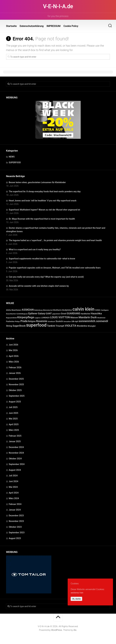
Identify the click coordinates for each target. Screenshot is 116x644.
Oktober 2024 (15, 459)
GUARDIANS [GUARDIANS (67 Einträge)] (73, 313)
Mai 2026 (13, 350)
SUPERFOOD (15, 162)
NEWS (12, 157)
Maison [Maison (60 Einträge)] (74, 318)
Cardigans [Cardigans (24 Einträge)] (105, 310)
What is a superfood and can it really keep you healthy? (35, 249)
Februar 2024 (15, 504)
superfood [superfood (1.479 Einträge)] (36, 325)
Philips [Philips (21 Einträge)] (17, 322)
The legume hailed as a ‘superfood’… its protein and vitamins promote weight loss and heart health (55, 240)
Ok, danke (76, 599)
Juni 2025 (14, 413)
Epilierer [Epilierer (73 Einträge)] (33, 313)
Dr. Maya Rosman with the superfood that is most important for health (42, 219)
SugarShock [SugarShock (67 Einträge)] (19, 326)
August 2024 (15, 470)
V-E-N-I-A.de (58, 6)
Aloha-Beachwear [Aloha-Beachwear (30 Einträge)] (14, 310)
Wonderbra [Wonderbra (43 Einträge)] (82, 326)
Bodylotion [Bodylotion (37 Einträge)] (67, 310)
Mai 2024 (13, 487)
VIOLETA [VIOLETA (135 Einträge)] (70, 326)
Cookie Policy (71, 26)
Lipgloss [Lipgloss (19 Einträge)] (38, 318)
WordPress (57, 630)
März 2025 (14, 430)
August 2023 (15, 538)
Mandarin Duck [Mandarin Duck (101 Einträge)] (88, 317)
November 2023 (16, 521)
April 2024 (14, 493)
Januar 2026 (15, 373)
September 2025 (17, 396)
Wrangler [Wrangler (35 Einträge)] (92, 326)
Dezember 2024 (16, 447)
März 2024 (14, 498)
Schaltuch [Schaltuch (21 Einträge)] (51, 322)
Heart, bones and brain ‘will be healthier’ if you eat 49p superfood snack (43, 201)
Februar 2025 (15, 436)
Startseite (11, 26)
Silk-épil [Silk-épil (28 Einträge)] (75, 321)
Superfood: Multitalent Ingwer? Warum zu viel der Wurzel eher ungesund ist (44, 210)
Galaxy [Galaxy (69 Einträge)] (42, 313)
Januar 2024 (15, 510)
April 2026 (14, 356)
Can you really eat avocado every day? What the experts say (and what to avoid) (46, 277)
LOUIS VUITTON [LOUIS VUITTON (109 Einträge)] (60, 317)
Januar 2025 (15, 441)
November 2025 (16, 384)
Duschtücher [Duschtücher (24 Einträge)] (11, 314)
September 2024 (17, 464)
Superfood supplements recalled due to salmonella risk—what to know (42, 259)
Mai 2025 (13, 419)
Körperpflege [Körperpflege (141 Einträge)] (26, 317)
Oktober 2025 (15, 390)
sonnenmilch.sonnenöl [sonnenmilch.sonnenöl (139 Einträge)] (93, 321)
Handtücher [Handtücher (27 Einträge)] (85, 314)
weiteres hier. (77, 593)
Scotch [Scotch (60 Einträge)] (59, 321)
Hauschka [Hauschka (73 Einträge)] (96, 313)
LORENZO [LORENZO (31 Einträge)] (45, 318)
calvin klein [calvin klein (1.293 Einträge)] (83, 309)
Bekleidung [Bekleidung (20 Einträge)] (38, 310)
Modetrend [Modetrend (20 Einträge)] (101, 318)
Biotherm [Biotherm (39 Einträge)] (58, 310)
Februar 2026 (15, 367)
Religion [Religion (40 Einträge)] (32, 321)
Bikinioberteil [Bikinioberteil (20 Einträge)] (48, 310)
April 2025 (14, 424)
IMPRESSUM (53, 26)
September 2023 (17, 533)
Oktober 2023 (15, 527)
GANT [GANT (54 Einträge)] (49, 314)
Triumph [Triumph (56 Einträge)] (60, 326)
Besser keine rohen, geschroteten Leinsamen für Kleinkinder (37, 182)
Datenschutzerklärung (32, 26)
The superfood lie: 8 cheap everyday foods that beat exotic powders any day (45, 191)
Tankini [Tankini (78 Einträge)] (51, 326)
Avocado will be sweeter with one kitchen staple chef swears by (39, 286)
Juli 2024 (13, 476)
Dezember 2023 (16, 516)
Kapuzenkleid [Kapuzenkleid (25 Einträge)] (11, 318)
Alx (75, 630)
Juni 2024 (14, 481)
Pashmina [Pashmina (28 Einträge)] (10, 321)
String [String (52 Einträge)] (9, 326)
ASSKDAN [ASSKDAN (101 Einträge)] (28, 310)
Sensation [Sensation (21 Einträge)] (67, 322)
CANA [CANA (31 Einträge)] (97, 310)
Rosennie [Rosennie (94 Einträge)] (42, 321)
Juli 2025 (13, 407)
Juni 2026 (14, 345)
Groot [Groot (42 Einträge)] (64, 314)
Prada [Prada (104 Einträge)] (24, 321)
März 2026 (14, 362)
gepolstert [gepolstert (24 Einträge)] (56, 314)
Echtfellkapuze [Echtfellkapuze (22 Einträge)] (22, 314)
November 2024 (16, 453)
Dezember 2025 (16, 379)
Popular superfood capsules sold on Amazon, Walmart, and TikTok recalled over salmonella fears (55, 268)
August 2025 (15, 402)
